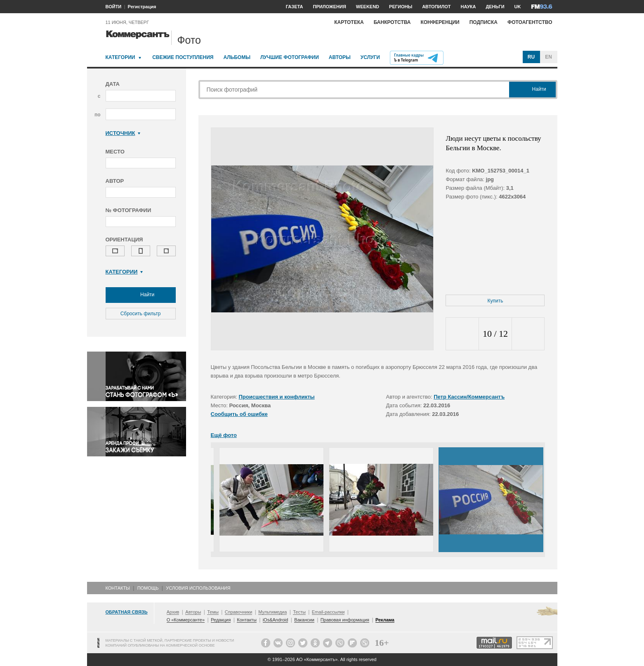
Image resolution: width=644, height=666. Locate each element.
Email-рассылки (328, 612)
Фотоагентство (530, 22)
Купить (495, 301)
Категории (120, 57)
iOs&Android (276, 620)
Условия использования (198, 588)
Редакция (221, 620)
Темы (213, 612)
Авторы (340, 57)
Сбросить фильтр (141, 314)
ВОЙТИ (114, 7)
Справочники (239, 612)
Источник (123, 133)
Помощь (148, 588)
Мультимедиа (272, 612)
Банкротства (392, 22)
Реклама (385, 620)
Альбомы (237, 57)
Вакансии (304, 620)
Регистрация (142, 7)
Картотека (349, 22)
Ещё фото (224, 435)
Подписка (484, 22)
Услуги (370, 57)
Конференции (440, 22)
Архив (173, 612)
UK (518, 7)
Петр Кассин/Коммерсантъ (469, 397)
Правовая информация (345, 620)
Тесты (299, 612)
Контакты (118, 588)
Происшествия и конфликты (277, 397)
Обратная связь (127, 612)
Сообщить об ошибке (239, 414)
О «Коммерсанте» (186, 620)
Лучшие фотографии (290, 57)
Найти (141, 295)
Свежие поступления (183, 57)
